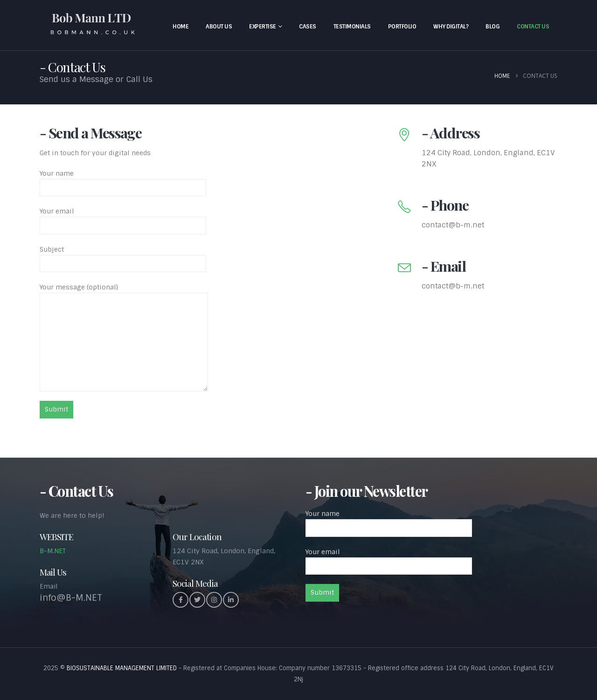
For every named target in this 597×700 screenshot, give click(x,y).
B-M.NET (53, 551)
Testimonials (352, 27)
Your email (123, 218)
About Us (219, 27)
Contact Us (533, 27)
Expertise (263, 27)
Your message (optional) (124, 314)
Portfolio (402, 27)
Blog (493, 27)
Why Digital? (451, 27)
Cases (308, 27)
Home (180, 27)
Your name (123, 180)
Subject (123, 256)
